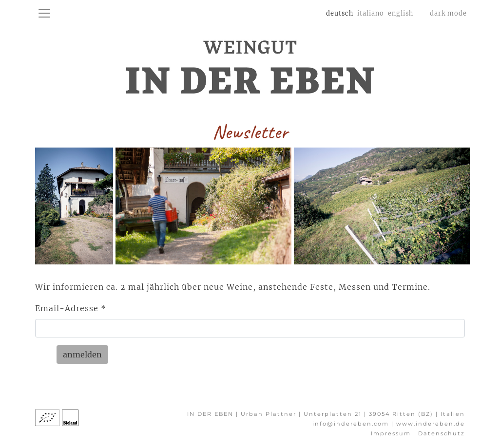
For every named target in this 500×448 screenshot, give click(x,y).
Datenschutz (442, 433)
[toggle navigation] (44, 13)
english (401, 13)
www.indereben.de (431, 424)
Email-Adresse (71, 308)
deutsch (341, 12)
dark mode (448, 13)
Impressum (392, 433)
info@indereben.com (351, 424)
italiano (371, 13)
